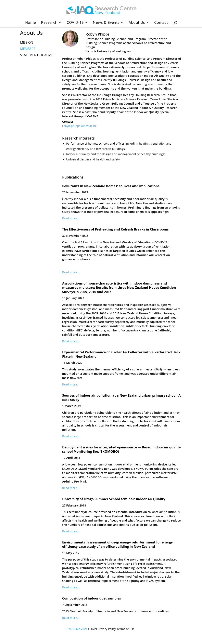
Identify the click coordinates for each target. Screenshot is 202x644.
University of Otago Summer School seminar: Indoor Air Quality (114, 499)
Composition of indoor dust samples (92, 598)
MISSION (27, 42)
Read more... (71, 218)
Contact (161, 23)
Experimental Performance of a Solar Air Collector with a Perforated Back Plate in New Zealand (121, 354)
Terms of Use (126, 629)
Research (49, 23)
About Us (137, 23)
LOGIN (93, 629)
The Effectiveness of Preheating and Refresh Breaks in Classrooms (115, 229)
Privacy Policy (107, 629)
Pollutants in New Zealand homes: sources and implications (111, 186)
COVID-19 (75, 23)
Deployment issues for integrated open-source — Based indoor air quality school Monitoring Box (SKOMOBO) (122, 449)
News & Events (106, 23)
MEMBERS (28, 49)
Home (31, 23)
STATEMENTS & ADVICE (38, 55)
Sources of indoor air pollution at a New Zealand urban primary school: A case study (121, 398)
